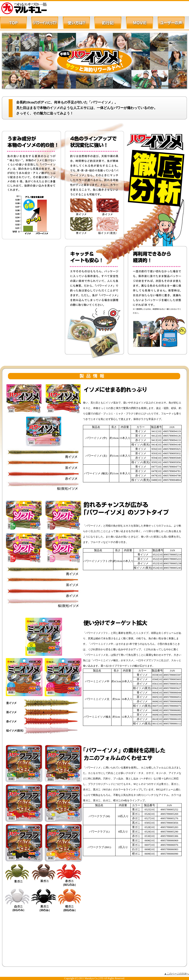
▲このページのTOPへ (177, 974)
